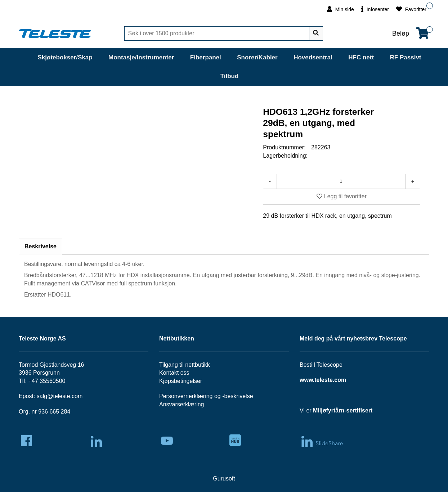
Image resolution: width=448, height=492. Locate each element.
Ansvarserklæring (182, 404)
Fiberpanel (206, 57)
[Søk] (218, 33)
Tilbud (230, 76)
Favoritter (411, 9)
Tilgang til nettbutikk (185, 365)
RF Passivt (406, 57)
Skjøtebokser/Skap (65, 57)
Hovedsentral (313, 57)
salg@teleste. (54, 396)
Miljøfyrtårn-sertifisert (343, 410)
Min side (341, 9)
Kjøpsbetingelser (181, 381)
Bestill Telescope (321, 365)
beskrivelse (239, 396)
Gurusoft (224, 479)
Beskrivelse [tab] (41, 246)
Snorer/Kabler (257, 57)
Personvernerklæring (186, 396)
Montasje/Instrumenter (141, 57)
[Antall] (341, 181)
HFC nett (361, 57)
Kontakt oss (174, 373)
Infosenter (375, 9)
